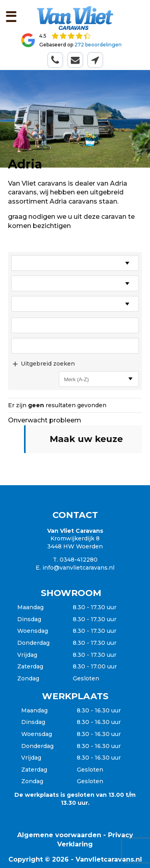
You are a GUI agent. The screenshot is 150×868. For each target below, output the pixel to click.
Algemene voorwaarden (59, 835)
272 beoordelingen (98, 45)
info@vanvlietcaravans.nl (78, 568)
